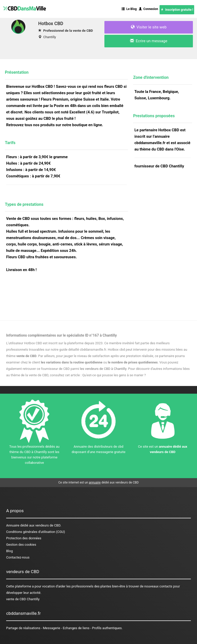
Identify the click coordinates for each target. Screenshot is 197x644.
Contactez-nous (18, 557)
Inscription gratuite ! (177, 10)
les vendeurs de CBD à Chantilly (103, 369)
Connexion (148, 9)
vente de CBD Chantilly (23, 599)
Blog (9, 551)
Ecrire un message (149, 41)
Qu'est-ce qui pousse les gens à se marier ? (114, 375)
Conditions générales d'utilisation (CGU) (36, 532)
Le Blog (129, 9)
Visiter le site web (149, 27)
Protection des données (24, 538)
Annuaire (13, 525)
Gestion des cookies (21, 545)
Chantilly (50, 37)
